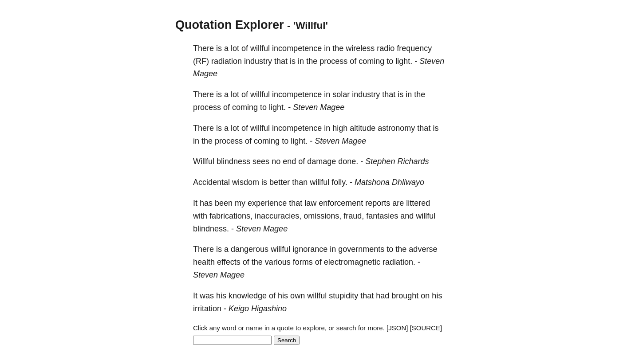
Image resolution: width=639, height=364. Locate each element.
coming (371, 61)
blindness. (211, 229)
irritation (207, 309)
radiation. (399, 262)
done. (348, 161)
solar (341, 94)
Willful (204, 161)
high (340, 128)
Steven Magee (319, 107)
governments (361, 249)
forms (303, 262)
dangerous (250, 249)
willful (260, 48)
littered (418, 203)
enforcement (341, 203)
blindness (233, 161)
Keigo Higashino (258, 309)
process (333, 61)
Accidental (211, 182)
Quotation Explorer (230, 25)
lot (235, 48)
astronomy (396, 128)
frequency (414, 48)
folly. (339, 182)
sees (261, 161)
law (310, 203)
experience (267, 203)
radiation (227, 61)
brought (405, 296)
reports (378, 203)
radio (386, 48)
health (204, 262)
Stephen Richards (397, 161)
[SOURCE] (426, 328)
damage (321, 161)
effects (229, 262)
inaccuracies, (278, 216)
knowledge (248, 296)
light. (404, 61)
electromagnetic (352, 262)
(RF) (201, 61)
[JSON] (397, 328)
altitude (363, 128)
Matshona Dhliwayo (389, 182)
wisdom (246, 182)
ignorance (310, 249)
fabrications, (231, 216)
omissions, (322, 216)
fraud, (354, 216)
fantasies (382, 216)
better (280, 182)
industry (258, 61)
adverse (423, 249)
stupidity (343, 296)
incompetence (297, 48)
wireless (360, 48)
